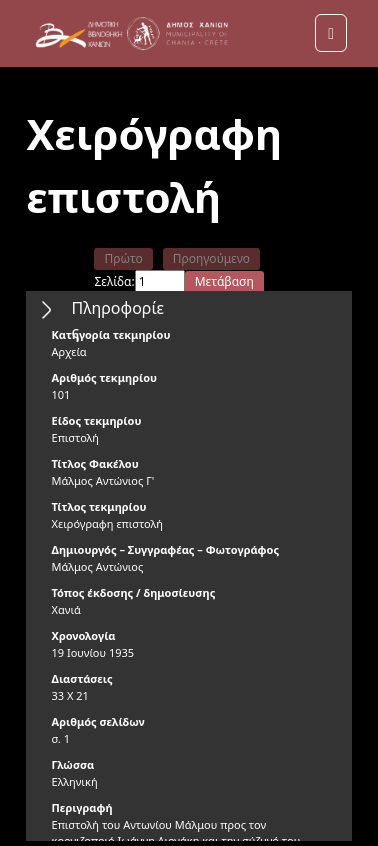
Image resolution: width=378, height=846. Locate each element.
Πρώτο (123, 258)
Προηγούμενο (211, 258)
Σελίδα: (114, 281)
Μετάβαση (224, 281)
